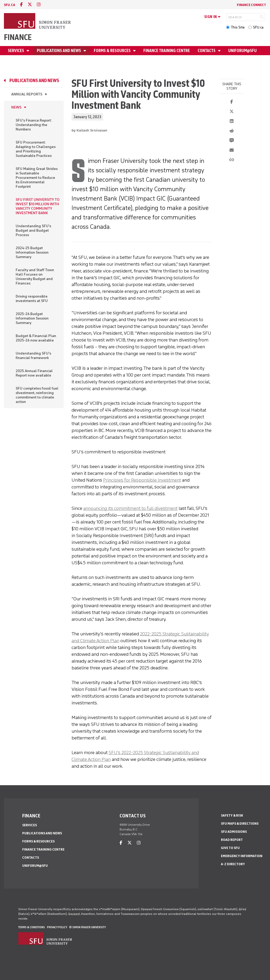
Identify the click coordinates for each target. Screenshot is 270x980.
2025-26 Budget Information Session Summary (32, 318)
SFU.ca (258, 27)
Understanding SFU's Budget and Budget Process (33, 230)
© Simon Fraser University (87, 927)
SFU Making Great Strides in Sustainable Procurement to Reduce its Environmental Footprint (37, 178)
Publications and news (59, 51)
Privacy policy (57, 927)
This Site (238, 27)
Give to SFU (230, 848)
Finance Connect (251, 5)
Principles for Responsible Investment (142, 480)
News (16, 107)
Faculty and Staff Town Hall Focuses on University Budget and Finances (35, 277)
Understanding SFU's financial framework (33, 356)
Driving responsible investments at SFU (32, 299)
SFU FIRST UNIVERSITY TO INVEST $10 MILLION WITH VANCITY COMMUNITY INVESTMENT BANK (38, 206)
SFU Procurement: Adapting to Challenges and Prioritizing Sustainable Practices (36, 149)
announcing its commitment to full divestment (130, 508)
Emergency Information (242, 856)
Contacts (207, 51)
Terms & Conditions (32, 927)
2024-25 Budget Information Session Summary (32, 252)
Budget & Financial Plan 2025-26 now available (36, 338)
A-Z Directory (233, 864)
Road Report (232, 840)
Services (16, 51)
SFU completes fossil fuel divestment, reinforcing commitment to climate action (37, 395)
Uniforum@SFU (242, 51)
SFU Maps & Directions (240, 824)
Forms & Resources (113, 51)
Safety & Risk (232, 815)
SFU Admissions (234, 832)
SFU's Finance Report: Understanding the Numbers (34, 125)
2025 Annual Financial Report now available (34, 373)
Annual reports (27, 94)
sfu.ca (10, 5)
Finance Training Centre (167, 51)
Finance (18, 37)
